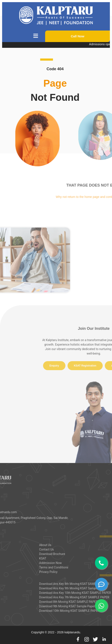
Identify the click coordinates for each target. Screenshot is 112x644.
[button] (36, 36)
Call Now (78, 36)
